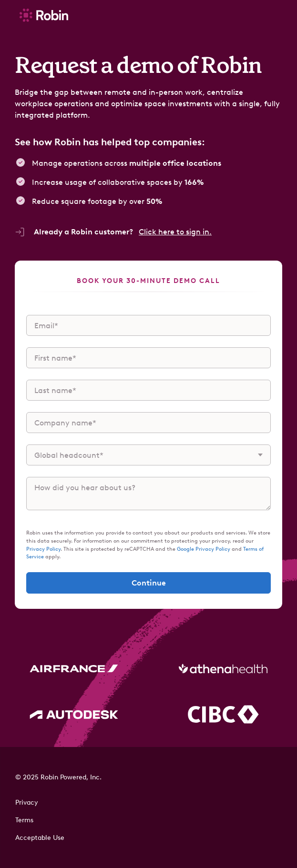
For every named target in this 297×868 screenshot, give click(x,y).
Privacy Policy (43, 549)
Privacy (27, 802)
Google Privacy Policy (204, 549)
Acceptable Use (40, 838)
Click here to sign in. (175, 232)
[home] (41, 15)
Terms (24, 820)
